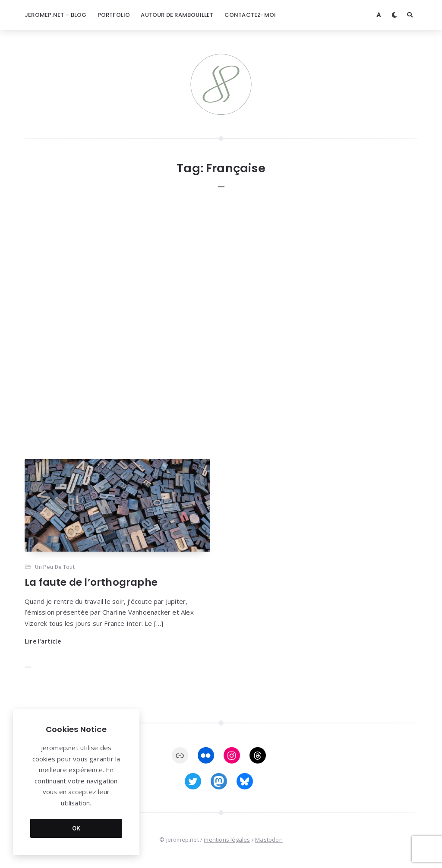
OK (76, 828)
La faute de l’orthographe (91, 582)
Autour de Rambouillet (177, 15)
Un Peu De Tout (55, 567)
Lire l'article (43, 641)
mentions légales (227, 840)
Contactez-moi (250, 15)
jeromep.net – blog (56, 15)
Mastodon (269, 840)
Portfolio (114, 15)
